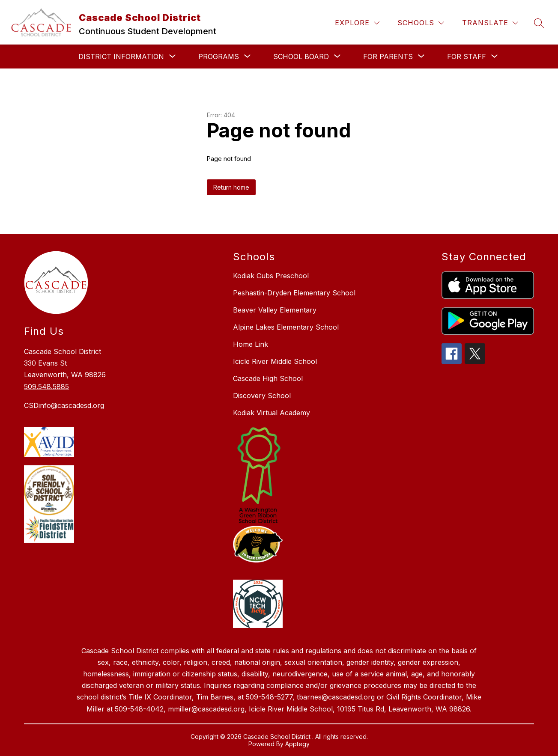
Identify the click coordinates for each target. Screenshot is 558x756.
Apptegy (297, 744)
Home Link (251, 344)
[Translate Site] (490, 23)
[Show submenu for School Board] (301, 57)
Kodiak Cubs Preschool (271, 276)
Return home (231, 187)
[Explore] (357, 23)
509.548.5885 (46, 387)
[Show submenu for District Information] (121, 57)
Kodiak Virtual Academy (272, 413)
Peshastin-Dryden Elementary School (294, 293)
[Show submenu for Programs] (219, 57)
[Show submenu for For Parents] (388, 57)
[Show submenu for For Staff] (467, 57)
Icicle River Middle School (275, 361)
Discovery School (262, 396)
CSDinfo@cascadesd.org (64, 405)
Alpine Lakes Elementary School (286, 327)
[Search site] (539, 23)
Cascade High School (268, 378)
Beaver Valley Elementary (275, 310)
